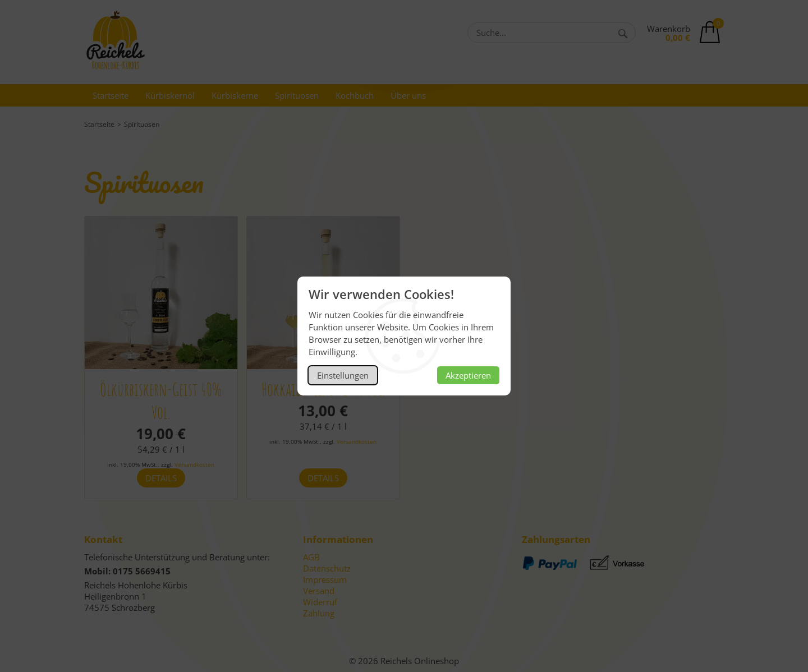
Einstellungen (343, 375)
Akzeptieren (468, 375)
